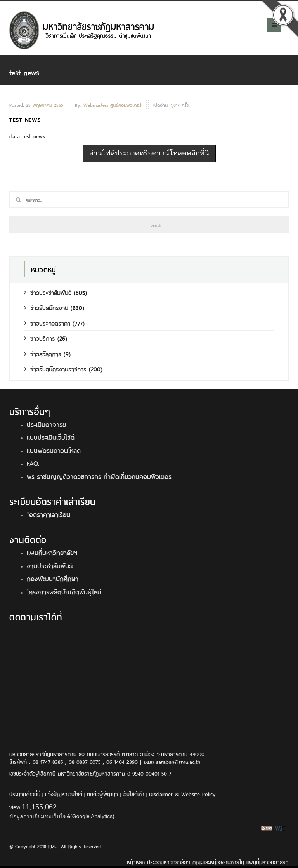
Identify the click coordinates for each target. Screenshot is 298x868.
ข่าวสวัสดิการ (42, 353)
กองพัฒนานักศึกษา (53, 578)
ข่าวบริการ (39, 338)
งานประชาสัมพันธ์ (50, 565)
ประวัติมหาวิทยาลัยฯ (169, 862)
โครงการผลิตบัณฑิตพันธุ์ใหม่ (64, 591)
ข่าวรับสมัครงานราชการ (55, 369)
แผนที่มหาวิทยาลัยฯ (52, 552)
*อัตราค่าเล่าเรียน (49, 514)
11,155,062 (39, 807)
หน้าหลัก (136, 862)
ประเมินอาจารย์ (46, 424)
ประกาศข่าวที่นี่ (25, 794)
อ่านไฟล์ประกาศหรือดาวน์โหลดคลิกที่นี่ (149, 153)
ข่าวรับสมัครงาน (46, 307)
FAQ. (33, 463)
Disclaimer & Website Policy (182, 794)
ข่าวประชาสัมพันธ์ (48, 292)
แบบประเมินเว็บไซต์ (51, 437)
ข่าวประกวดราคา (47, 323)
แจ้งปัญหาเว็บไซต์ (64, 794)
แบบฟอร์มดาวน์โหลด (54, 450)
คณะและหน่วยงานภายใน (218, 862)
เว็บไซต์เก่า (133, 794)
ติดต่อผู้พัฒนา (102, 794)
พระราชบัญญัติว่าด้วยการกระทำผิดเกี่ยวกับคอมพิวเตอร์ (99, 476)
